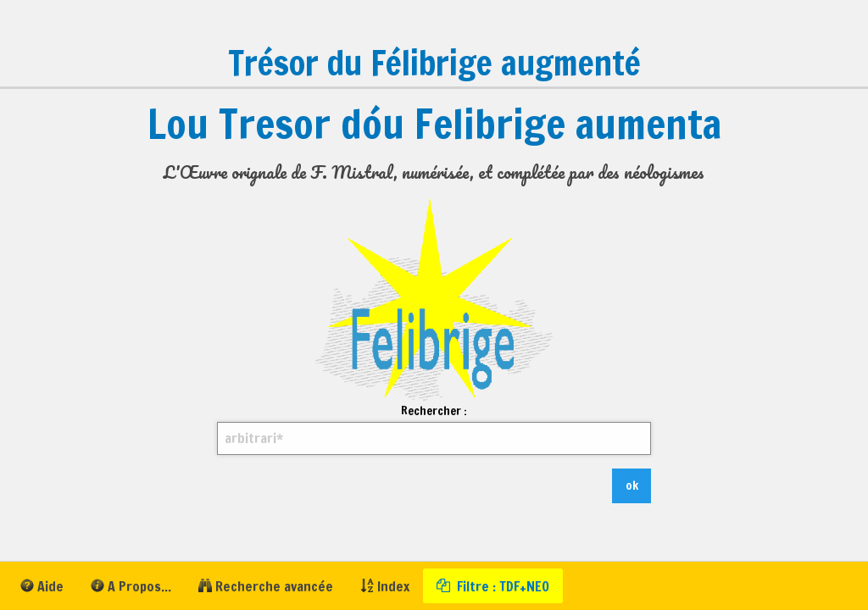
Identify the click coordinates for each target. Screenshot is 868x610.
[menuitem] (42, 586)
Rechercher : (434, 429)
